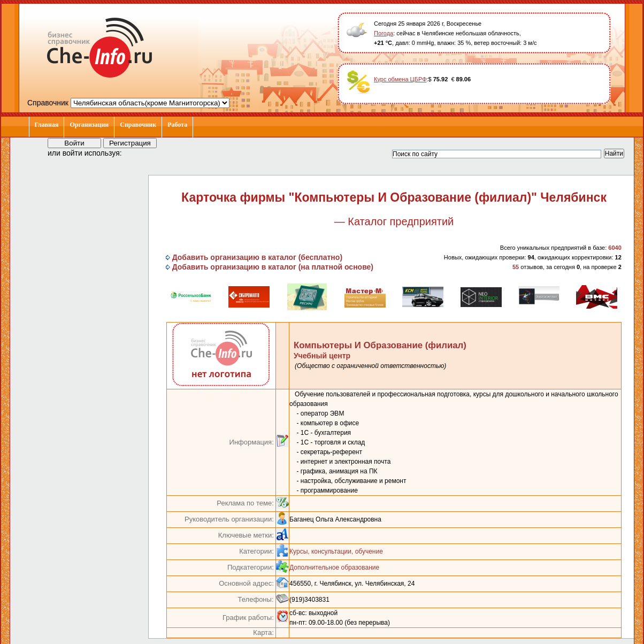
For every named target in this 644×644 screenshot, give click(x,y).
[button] (140, 152)
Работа (177, 125)
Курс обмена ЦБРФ (400, 79)
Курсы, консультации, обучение (336, 551)
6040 (615, 248)
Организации (89, 125)
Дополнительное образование (334, 568)
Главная (47, 125)
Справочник (138, 125)
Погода (384, 33)
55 (516, 267)
